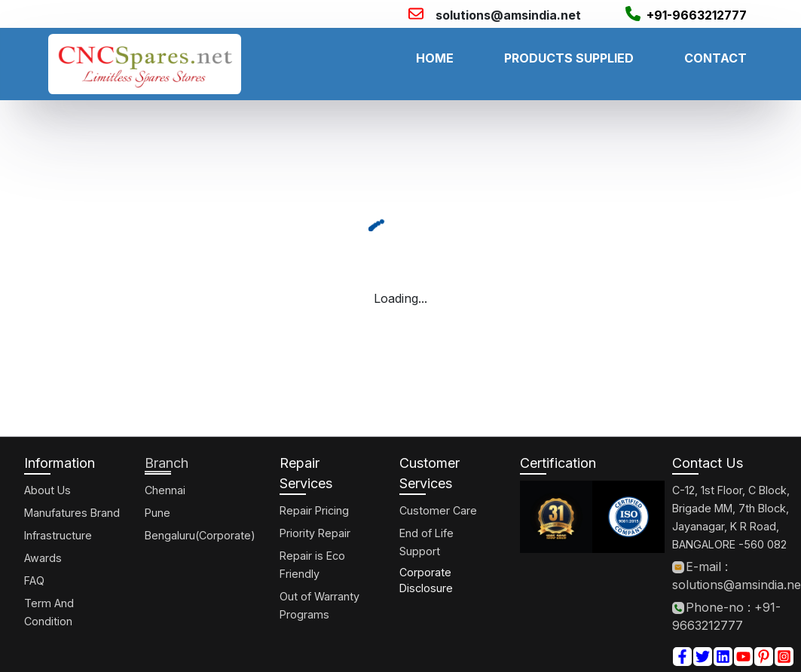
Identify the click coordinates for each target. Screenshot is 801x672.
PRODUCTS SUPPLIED (569, 58)
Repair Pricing (314, 510)
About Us (47, 490)
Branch (167, 463)
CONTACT (715, 58)
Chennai (165, 490)
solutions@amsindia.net (508, 15)
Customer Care (438, 510)
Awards (43, 558)
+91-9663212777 (697, 15)
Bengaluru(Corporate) (200, 535)
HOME (435, 58)
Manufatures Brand (72, 513)
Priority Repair (315, 533)
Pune (157, 513)
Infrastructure (58, 535)
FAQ (34, 580)
